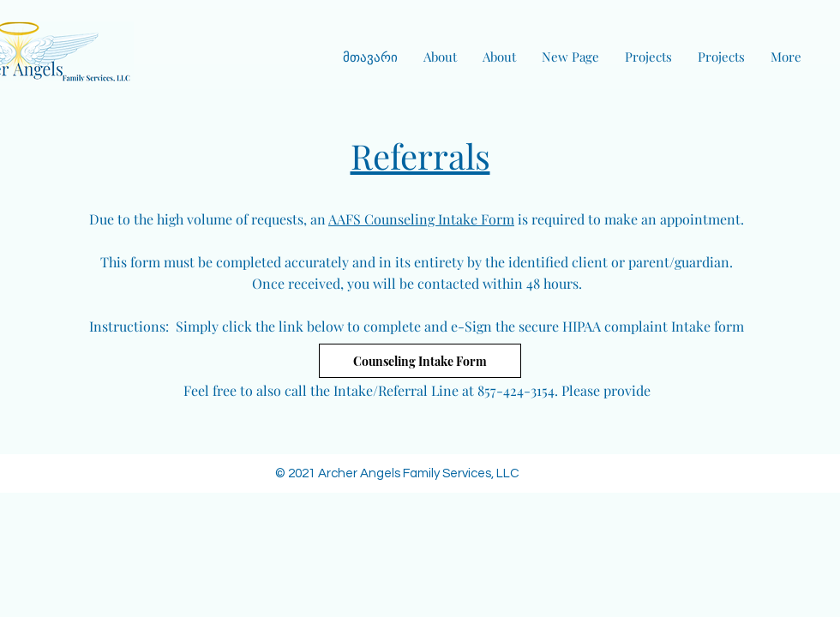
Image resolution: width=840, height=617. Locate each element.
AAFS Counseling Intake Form (421, 219)
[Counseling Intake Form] (420, 361)
